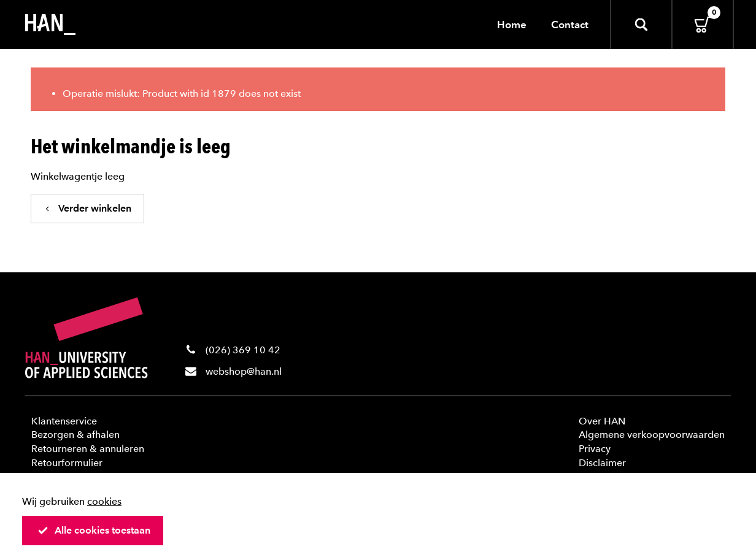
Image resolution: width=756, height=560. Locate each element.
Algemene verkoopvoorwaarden (652, 435)
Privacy (595, 449)
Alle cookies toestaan (94, 530)
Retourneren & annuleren (88, 449)
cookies (104, 501)
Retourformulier (67, 463)
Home (512, 25)
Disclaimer (602, 463)
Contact (570, 25)
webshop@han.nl (244, 371)
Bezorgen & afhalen (75, 435)
